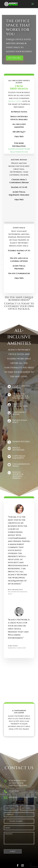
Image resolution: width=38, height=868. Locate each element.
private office (15, 101)
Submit (13, 851)
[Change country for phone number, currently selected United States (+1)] (6, 821)
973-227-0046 (14, 791)
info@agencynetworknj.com (23, 797)
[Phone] (19, 821)
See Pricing (15, 58)
